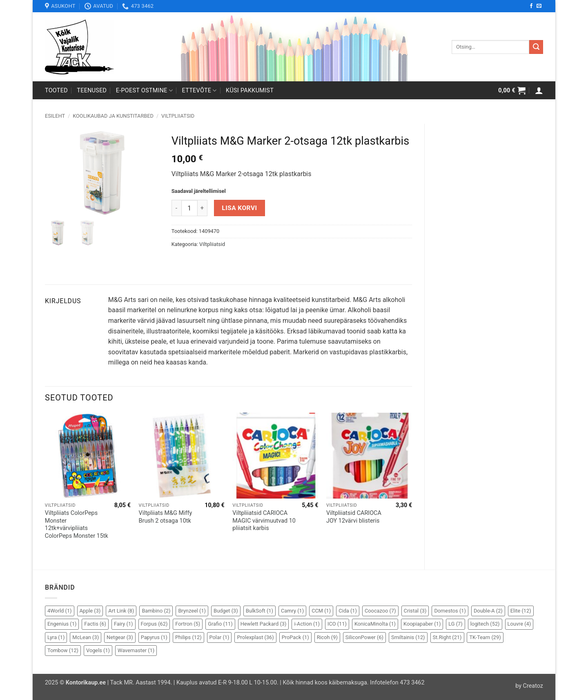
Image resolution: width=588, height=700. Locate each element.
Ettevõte (199, 91)
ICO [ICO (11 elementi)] (337, 624)
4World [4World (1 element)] (60, 611)
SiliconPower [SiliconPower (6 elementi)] (364, 637)
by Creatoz (529, 686)
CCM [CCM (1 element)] (321, 611)
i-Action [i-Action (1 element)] (307, 624)
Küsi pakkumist (250, 91)
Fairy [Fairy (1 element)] (124, 624)
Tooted (56, 91)
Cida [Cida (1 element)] (348, 611)
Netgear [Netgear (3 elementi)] (120, 637)
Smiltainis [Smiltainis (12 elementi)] (408, 637)
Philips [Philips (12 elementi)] (188, 637)
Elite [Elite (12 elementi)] (521, 611)
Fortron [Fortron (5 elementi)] (188, 624)
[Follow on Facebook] (531, 6)
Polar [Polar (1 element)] (219, 637)
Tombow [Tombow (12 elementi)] (63, 650)
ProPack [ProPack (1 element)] (295, 637)
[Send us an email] (539, 6)
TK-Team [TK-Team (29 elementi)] (485, 637)
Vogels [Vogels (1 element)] (98, 650)
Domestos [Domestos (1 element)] (450, 611)
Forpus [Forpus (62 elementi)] (154, 624)
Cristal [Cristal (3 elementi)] (415, 611)
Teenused (92, 91)
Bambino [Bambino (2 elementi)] (156, 611)
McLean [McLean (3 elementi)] (86, 637)
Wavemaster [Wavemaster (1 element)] (136, 650)
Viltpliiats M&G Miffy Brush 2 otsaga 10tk (166, 517)
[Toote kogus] (189, 208)
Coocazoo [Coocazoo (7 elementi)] (380, 611)
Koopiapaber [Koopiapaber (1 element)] (422, 624)
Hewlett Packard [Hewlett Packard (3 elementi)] (264, 624)
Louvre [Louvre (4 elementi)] (519, 624)
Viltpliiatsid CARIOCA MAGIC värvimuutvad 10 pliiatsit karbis (264, 521)
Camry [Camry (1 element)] (292, 611)
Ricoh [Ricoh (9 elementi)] (327, 637)
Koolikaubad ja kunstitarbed (113, 116)
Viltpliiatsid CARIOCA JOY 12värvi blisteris (354, 517)
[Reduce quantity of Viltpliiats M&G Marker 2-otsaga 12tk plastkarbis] (176, 208)
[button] (512, 90)
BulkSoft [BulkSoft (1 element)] (259, 611)
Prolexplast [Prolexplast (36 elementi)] (255, 637)
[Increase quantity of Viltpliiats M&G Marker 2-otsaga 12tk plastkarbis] (203, 208)
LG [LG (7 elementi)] (455, 624)
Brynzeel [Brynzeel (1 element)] (192, 611)
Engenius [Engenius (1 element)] (62, 624)
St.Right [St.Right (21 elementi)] (447, 637)
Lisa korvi (239, 208)
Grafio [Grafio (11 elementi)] (220, 624)
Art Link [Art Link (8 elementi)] (121, 611)
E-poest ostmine (145, 91)
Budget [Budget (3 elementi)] (226, 611)
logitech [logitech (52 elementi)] (485, 624)
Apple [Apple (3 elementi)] (90, 611)
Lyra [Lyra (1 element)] (56, 637)
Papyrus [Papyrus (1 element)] (154, 637)
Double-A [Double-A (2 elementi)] (488, 611)
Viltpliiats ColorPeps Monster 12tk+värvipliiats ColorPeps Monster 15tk (77, 524)
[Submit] (536, 47)
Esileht (55, 116)
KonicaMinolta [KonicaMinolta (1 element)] (375, 624)
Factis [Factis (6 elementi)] (95, 624)
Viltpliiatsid (178, 116)
